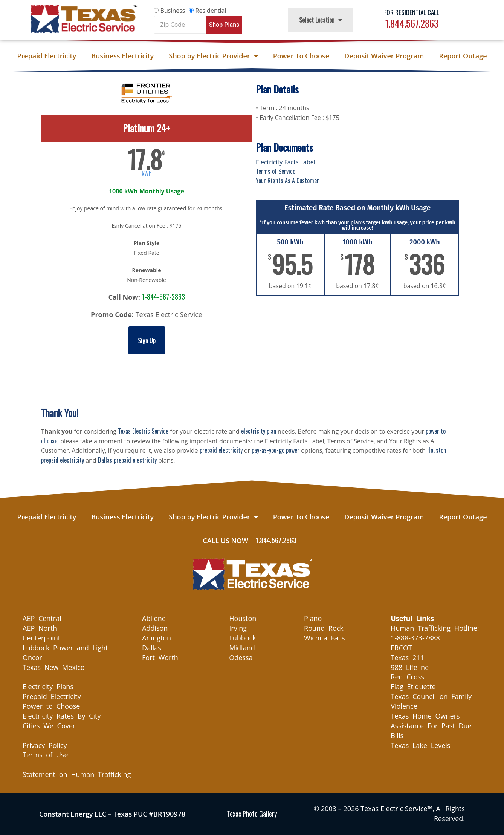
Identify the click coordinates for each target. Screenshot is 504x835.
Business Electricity (122, 56)
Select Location (321, 20)
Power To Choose (301, 56)
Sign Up (147, 340)
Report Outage (463, 56)
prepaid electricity (221, 450)
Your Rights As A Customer (287, 181)
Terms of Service (276, 171)
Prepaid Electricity (47, 56)
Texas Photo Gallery (252, 814)
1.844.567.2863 (412, 23)
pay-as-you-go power (276, 450)
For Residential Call (412, 12)
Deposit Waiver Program (384, 56)
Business (173, 11)
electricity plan (259, 431)
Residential (211, 11)
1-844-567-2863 (163, 297)
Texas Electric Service (143, 431)
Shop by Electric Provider (213, 56)
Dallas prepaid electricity (127, 460)
